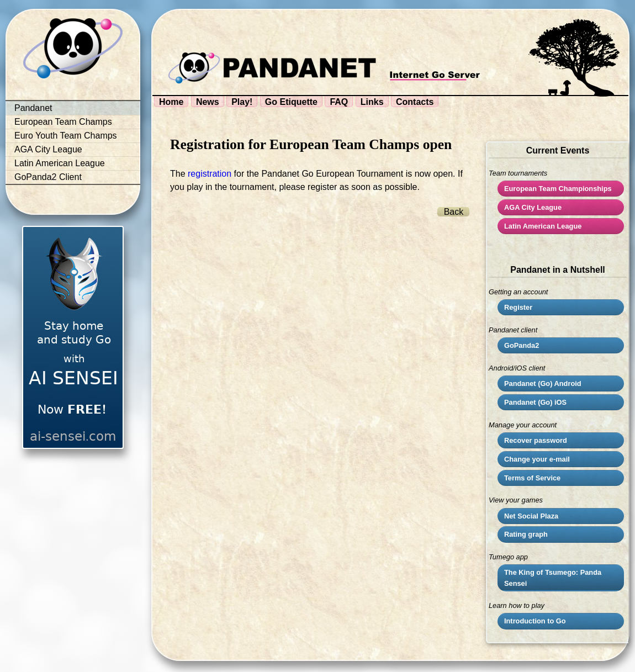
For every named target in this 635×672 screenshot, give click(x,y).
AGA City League (48, 149)
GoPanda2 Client (48, 177)
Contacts (415, 102)
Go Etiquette (291, 102)
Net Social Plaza (531, 516)
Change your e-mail (537, 459)
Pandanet (33, 108)
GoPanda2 (522, 345)
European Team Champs (63, 122)
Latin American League (60, 163)
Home (171, 102)
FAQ (339, 102)
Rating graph (526, 534)
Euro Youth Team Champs (66, 136)
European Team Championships (558, 189)
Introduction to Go (535, 621)
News (208, 102)
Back (454, 212)
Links (372, 102)
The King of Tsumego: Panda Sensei (553, 578)
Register (518, 307)
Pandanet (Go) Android (543, 383)
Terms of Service (532, 478)
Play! (242, 102)
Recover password (536, 440)
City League (533, 207)
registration (210, 174)
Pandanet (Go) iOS (535, 402)
